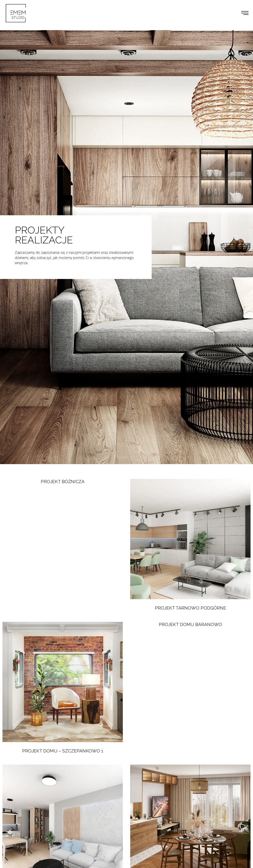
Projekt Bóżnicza (63, 482)
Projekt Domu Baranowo (190, 624)
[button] (245, 13)
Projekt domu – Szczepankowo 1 (63, 751)
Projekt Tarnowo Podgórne (190, 608)
